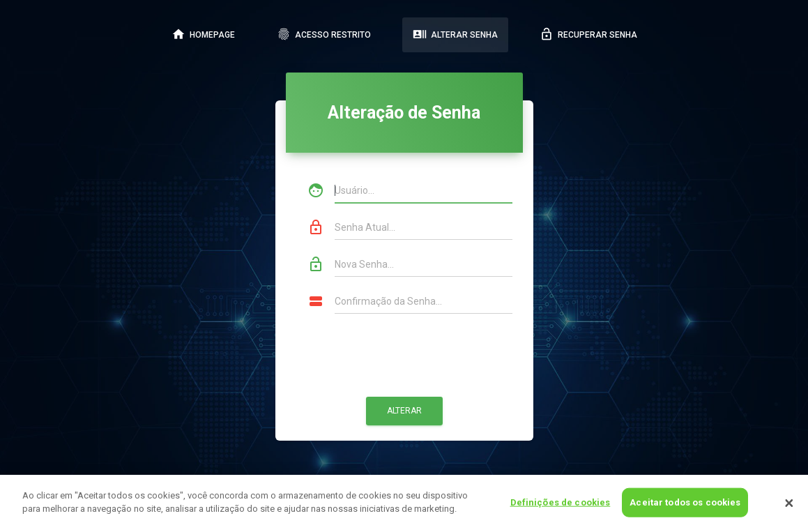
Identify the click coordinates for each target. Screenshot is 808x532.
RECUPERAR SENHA (588, 34)
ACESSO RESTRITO (324, 34)
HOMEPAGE (203, 34)
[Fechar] (789, 503)
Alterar (404, 411)
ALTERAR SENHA (455, 34)
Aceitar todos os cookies (685, 502)
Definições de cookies (561, 502)
